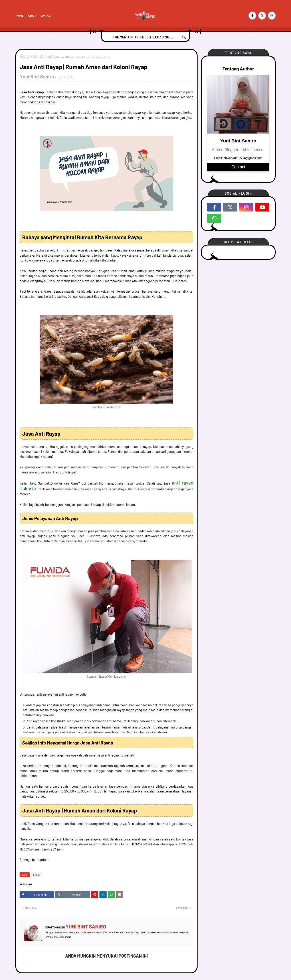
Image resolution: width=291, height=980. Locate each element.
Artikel (47, 56)
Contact (46, 16)
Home (20, 16)
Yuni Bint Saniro (37, 76)
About (32, 16)
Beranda (28, 56)
